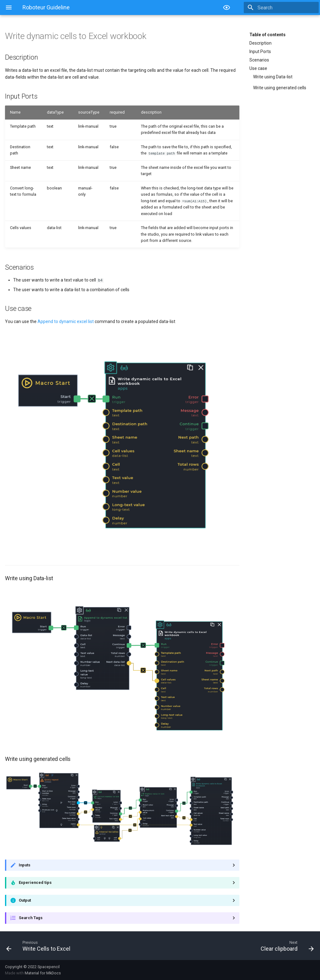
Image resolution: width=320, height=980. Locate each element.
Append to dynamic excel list (66, 321)
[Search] (282, 7)
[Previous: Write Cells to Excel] (81, 945)
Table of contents (267, 35)
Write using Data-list (273, 77)
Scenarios (259, 60)
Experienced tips (35, 882)
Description (260, 43)
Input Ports (260, 51)
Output (25, 900)
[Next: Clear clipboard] (239, 945)
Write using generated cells (280, 88)
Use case (258, 68)
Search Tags (31, 918)
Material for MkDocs (43, 973)
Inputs (25, 865)
